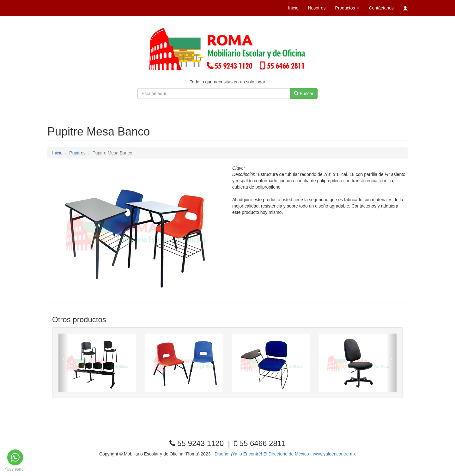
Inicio (293, 8)
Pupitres (77, 153)
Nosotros (317, 8)
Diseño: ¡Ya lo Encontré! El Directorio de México (262, 454)
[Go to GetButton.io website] (15, 470)
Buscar (304, 93)
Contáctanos (381, 8)
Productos (347, 8)
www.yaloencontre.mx (334, 454)
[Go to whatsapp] (15, 457)
